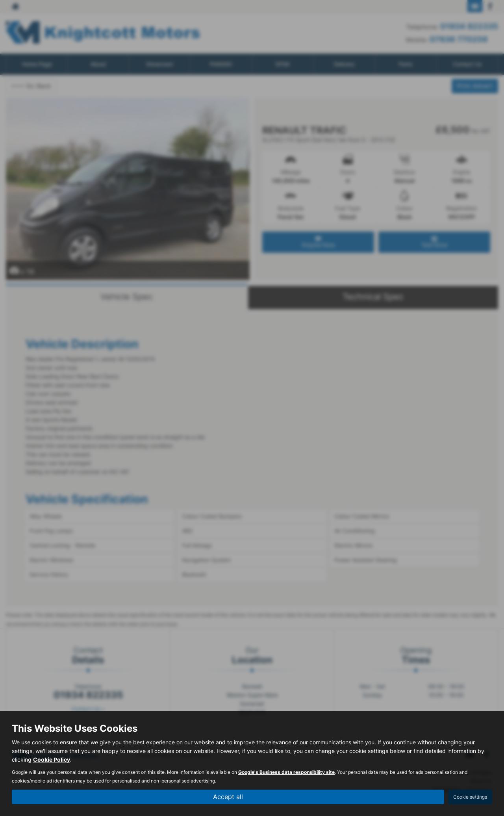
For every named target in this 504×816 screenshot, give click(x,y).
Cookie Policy (52, 760)
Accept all (228, 797)
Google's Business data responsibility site (286, 772)
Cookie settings (470, 797)
